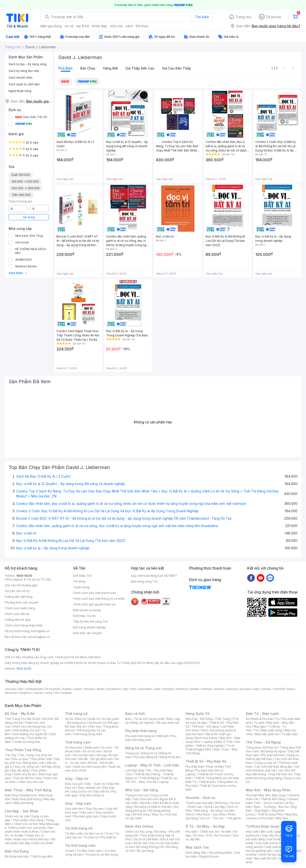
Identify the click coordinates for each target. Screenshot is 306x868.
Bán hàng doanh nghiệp (89, 627)
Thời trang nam (78, 742)
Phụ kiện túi (108, 837)
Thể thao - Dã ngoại (205, 726)
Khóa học (222, 803)
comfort (279, 689)
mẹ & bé (83, 26)
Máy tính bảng (24, 803)
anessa (232, 689)
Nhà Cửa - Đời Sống (142, 790)
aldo (158, 689)
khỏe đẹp (100, 26)
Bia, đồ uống (20, 770)
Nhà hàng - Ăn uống (208, 811)
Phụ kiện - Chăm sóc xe (202, 832)
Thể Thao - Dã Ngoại (263, 742)
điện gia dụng (51, 26)
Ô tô (209, 835)
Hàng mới (110, 68)
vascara (10, 689)
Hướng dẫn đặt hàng (19, 597)
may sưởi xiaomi (267, 843)
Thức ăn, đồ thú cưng (27, 778)
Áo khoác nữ (97, 723)
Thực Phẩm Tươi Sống (23, 750)
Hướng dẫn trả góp (18, 620)
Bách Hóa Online (139, 826)
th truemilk (53, 689)
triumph (168, 689)
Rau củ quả (20, 759)
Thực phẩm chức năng (28, 820)
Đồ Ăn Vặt (140, 843)
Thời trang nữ (76, 714)
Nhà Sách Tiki (197, 847)
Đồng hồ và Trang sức (143, 748)
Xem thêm (18, 273)
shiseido (11, 693)
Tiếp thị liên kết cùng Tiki (90, 622)
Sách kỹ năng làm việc (24, 71)
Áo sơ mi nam (92, 751)
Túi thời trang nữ (79, 828)
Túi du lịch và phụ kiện (149, 719)
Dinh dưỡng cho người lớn (30, 734)
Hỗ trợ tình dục (39, 839)
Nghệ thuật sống (20, 91)
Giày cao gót (74, 784)
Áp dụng (29, 217)
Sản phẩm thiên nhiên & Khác (29, 830)
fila (57, 693)
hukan (38, 693)
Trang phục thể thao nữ (262, 747)
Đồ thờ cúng (141, 814)
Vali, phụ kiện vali (168, 723)
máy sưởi (252, 832)
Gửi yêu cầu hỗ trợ (17, 591)
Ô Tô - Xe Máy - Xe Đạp (205, 826)
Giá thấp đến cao (140, 68)
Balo (128, 719)
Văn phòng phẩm (220, 853)
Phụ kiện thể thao (273, 755)
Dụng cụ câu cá (265, 763)
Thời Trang (222, 719)
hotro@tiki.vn (40, 631)
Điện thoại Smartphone (21, 795)
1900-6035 (24, 576)
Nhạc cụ (157, 814)
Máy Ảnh (282, 818)
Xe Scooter (222, 835)
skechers (145, 689)
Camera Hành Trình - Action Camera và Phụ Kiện (272, 803)
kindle (195, 689)
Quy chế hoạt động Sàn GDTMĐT (154, 576)
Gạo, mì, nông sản (27, 767)
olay (256, 689)
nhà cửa (116, 26)
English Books (209, 856)
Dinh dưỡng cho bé (26, 730)
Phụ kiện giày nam (86, 816)
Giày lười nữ (101, 791)
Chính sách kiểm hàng (20, 608)
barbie (67, 689)
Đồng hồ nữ (149, 753)
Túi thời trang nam (80, 845)
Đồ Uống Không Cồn (150, 847)
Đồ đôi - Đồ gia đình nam (96, 759)
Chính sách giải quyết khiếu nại (94, 604)
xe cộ (69, 26)
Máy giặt (259, 726)
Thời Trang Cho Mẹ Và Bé (22, 719)
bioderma (114, 689)
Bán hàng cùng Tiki (144, 581)
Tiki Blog (79, 581)
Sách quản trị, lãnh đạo (24, 84)
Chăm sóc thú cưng (139, 832)
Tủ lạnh (259, 723)
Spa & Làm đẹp (215, 807)
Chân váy (94, 726)
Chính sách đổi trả (17, 614)
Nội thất (145, 803)
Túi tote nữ (91, 837)
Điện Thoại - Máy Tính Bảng (28, 790)
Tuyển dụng (81, 587)
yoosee (245, 689)
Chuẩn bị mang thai (27, 742)
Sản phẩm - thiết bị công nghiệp (213, 744)
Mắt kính (163, 736)
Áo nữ (69, 719)
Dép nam (87, 812)
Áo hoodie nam (84, 755)
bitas (291, 689)
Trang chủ (243, 17)
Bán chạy (88, 68)
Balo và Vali (135, 714)
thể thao (142, 26)
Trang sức (132, 753)
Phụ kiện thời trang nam (151, 738)
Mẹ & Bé (212, 734)
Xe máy (198, 835)
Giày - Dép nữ (77, 779)
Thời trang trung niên (87, 734)
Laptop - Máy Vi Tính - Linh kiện (152, 765)
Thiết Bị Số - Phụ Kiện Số (206, 761)
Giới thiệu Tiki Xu (84, 616)
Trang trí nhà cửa (137, 795)
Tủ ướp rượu (289, 734)
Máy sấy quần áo (267, 734)
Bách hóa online (206, 738)
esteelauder (35, 689)
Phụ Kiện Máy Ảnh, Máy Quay (266, 795)
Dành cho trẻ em (25, 774)
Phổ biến (66, 68)
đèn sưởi (266, 832)
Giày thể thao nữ (280, 774)
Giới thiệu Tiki (82, 576)
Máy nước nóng (272, 730)
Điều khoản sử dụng (87, 610)
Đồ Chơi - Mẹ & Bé (20, 714)
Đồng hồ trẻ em (170, 757)
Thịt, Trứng (26, 755)
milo (134, 689)
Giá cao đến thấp (177, 68)
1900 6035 (24, 669)
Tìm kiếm (202, 17)
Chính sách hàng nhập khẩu (24, 625)
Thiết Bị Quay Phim (270, 814)
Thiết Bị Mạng (149, 778)
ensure (89, 689)
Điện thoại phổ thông (27, 799)
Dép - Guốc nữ (95, 784)
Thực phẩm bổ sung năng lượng (273, 776)
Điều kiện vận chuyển (87, 633)
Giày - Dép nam (78, 803)
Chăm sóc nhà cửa (31, 782)
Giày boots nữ (81, 791)
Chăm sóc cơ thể (25, 824)
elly (126, 689)
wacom (219, 689)
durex (101, 689)
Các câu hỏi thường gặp (21, 585)
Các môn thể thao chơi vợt (273, 768)
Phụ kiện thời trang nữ (140, 736)
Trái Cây (11, 755)
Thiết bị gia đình (42, 856)
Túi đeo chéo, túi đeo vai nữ (84, 833)
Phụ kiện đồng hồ (145, 757)
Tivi (256, 730)
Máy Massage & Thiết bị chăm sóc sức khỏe (32, 826)
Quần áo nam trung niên (90, 767)
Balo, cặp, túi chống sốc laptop (153, 721)
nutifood (182, 689)
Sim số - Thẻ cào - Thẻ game (221, 818)
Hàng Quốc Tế (197, 714)
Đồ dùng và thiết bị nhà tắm (153, 807)
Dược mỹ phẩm (43, 843)
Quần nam (92, 747)
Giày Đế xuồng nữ (92, 795)
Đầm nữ (81, 719)
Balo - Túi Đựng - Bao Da (271, 807)
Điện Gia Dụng (17, 851)
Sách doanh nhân (21, 78)
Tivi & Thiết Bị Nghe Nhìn (210, 747)
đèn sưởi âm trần (265, 858)
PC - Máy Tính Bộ (144, 782)
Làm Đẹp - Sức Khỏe (22, 811)
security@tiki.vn (39, 637)
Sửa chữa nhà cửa (145, 799)
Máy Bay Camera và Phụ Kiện (272, 816)
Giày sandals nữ (89, 788)
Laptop (164, 782)
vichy (49, 693)
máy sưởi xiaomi (277, 847)
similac (266, 689)
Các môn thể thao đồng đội (273, 767)
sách (129, 26)
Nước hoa (20, 839)
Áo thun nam (74, 747)
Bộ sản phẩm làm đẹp (30, 841)
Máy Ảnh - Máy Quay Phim (268, 790)
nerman (207, 689)
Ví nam (70, 851)
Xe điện (226, 832)
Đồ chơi (47, 719)
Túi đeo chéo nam (89, 851)
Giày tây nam (95, 809)
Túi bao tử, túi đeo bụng (102, 855)
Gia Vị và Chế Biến (146, 839)
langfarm (26, 693)
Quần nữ (94, 719)
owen (78, 689)
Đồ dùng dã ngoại (273, 751)
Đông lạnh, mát (34, 763)
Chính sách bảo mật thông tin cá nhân (99, 599)
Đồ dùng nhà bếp (17, 856)
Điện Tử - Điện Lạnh (262, 714)
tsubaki (67, 693)
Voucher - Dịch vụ (200, 798)
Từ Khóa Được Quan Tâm (267, 826)
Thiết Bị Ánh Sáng (273, 799)
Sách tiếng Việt (196, 853)
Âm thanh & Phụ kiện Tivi (263, 719)
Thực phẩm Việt (41, 759)
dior (21, 689)
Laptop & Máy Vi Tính (218, 742)
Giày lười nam (74, 809)
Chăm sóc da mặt (17, 816)
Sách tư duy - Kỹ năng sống (28, 64)
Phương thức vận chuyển (22, 602)
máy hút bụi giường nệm (271, 849)
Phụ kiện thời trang (141, 731)
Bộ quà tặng (145, 851)
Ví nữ (109, 833)
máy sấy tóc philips (276, 835)
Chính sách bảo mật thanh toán (94, 593)
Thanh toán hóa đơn (199, 803)
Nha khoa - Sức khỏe (211, 814)
